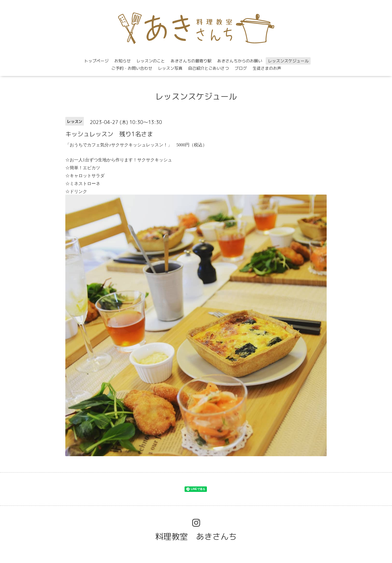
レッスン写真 (170, 68)
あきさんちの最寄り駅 (191, 61)
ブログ (241, 68)
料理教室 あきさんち (196, 537)
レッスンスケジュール (288, 61)
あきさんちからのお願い (240, 61)
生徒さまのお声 (267, 68)
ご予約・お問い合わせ (132, 68)
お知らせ (122, 61)
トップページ (96, 61)
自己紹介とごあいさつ (209, 68)
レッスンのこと (151, 61)
